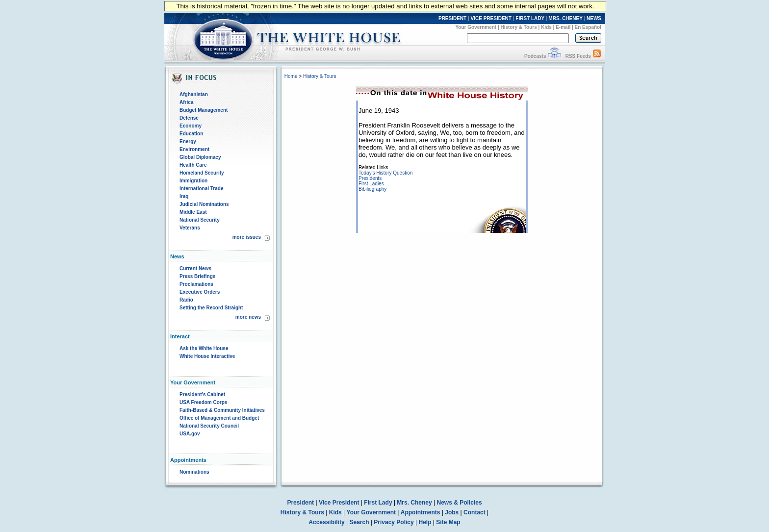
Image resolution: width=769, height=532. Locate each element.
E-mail (563, 27)
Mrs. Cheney (414, 503)
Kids (546, 27)
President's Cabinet (202, 394)
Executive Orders (200, 292)
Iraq (184, 196)
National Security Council (209, 426)
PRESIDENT (452, 18)
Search (359, 522)
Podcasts (535, 56)
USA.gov (190, 434)
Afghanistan (194, 94)
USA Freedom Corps (203, 402)
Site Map (448, 522)
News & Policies (460, 503)
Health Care (193, 165)
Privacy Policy (394, 522)
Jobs (452, 512)
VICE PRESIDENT (491, 18)
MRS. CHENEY (565, 18)
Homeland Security (202, 173)
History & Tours (519, 27)
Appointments (421, 512)
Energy (188, 141)
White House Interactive (207, 356)
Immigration (193, 181)
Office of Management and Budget (219, 418)
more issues (247, 237)
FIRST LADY (530, 18)
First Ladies (371, 184)
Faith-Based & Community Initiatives (222, 410)
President (300, 503)
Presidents (370, 178)
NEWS (594, 18)
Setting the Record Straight (211, 308)
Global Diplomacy (200, 157)
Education (191, 134)
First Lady (378, 503)
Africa (186, 102)
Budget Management (204, 110)
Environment (194, 149)
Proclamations (196, 284)
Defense (189, 118)
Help (425, 522)
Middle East (193, 212)
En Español (588, 27)
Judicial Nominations (204, 204)
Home (291, 76)
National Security (200, 220)
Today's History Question (385, 173)
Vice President (339, 503)
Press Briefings (197, 276)
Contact (474, 512)
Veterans (190, 228)
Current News (195, 268)
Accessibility (326, 522)
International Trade (201, 189)
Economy (191, 126)
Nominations (194, 472)
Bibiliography (372, 189)
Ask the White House (204, 348)
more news (248, 317)
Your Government (476, 27)
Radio (186, 300)
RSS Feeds (578, 56)
